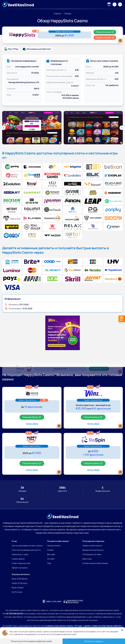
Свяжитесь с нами (20, 554)
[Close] (122, 630)
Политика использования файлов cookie (31, 641)
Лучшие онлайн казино (58, 541)
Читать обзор (32, 424)
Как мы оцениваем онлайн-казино (27, 546)
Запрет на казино (20, 568)
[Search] (115, 4)
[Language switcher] (109, 4)
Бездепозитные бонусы (93, 550)
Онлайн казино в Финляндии (95, 563)
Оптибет (51, 559)
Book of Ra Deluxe (20, 579)
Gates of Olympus (19, 583)
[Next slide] (122, 128)
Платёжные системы (92, 554)
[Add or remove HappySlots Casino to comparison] (120, 41)
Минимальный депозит (37, 49)
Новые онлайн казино (92, 546)
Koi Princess (17, 592)
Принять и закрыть (94, 641)
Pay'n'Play (11, 49)
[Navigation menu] (120, 4)
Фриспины (87, 559)
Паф (49, 563)
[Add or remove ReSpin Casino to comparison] (120, 472)
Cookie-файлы (18, 559)
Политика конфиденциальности (26, 550)
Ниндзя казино (54, 546)
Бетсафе (51, 554)
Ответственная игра (21, 563)
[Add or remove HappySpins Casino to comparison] (59, 472)
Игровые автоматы (21, 574)
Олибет (50, 550)
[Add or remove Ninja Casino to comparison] (59, 426)
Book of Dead (18, 588)
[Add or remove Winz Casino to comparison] (120, 426)
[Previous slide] (3, 128)
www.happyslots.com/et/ (27, 67)
